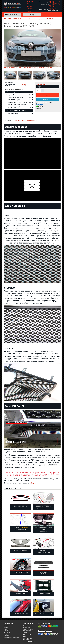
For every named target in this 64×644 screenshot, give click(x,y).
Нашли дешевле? (42, 84)
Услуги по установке (27, 627)
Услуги (29, 12)
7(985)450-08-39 (55, 6)
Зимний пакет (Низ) (20, 107)
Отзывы (29, 7)
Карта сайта (27, 631)
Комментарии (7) (32, 120)
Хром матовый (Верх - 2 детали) (20, 102)
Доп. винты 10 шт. (20, 113)
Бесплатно (30, 10)
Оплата (29, 3)
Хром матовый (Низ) (20, 100)
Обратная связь (28, 629)
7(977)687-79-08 (55, 9)
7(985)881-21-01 (55, 5)
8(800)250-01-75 (55, 2)
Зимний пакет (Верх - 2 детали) (20, 105)
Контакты (30, 8)
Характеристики (19, 120)
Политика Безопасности (11, 637)
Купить (48, 95)
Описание (8, 120)
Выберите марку (12, 15)
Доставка (30, 2)
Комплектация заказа (14, 92)
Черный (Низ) (20, 95)
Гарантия (30, 5)
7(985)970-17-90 (55, 3)
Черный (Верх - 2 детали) (20, 97)
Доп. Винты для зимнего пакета (16, 110)
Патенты (6, 631)
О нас (5, 634)
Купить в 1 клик (48, 99)
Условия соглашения (10, 639)
